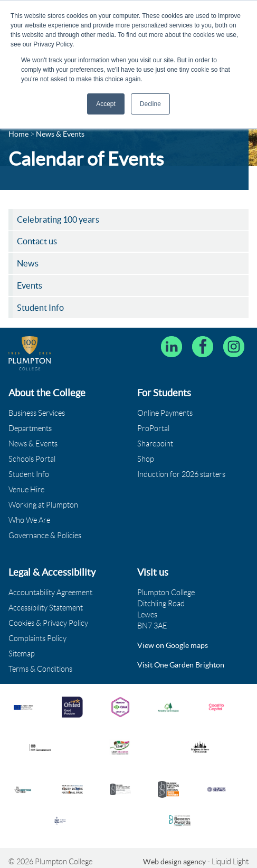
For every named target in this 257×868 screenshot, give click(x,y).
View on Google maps (173, 645)
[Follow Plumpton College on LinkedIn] (172, 347)
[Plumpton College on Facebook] (203, 347)
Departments (30, 428)
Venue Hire (26, 490)
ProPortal (153, 428)
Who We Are (29, 520)
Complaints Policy (37, 638)
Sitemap (22, 654)
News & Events (33, 444)
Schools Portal (32, 459)
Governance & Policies (45, 536)
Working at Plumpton (43, 505)
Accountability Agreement (50, 593)
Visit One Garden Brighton (181, 665)
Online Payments (165, 413)
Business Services (37, 413)
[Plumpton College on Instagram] (234, 347)
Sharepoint (155, 444)
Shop (146, 459)
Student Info (29, 474)
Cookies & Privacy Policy (48, 623)
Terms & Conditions (40, 669)
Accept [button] (106, 104)
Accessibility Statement (46, 608)
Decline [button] (150, 104)
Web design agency (175, 862)
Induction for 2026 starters (181, 474)
